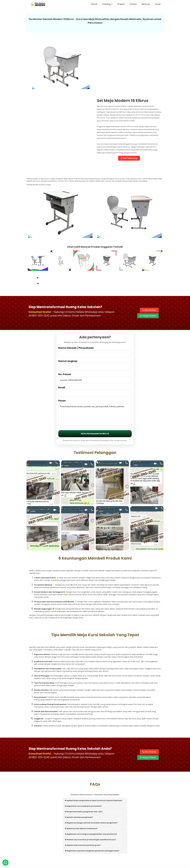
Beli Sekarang (129, 105)
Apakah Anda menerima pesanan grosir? (83, 792)
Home (94, 4)
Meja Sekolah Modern (98, 865)
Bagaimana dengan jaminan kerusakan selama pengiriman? (91, 770)
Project (121, 4)
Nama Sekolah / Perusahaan (95, 298)
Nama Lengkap (95, 312)
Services (146, 4)
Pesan (95, 360)
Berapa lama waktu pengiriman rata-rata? (84, 758)
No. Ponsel (95, 325)
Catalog (106, 4)
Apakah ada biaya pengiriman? (79, 764)
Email (95, 338)
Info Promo (149, 257)
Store (158, 4)
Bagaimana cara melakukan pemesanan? (83, 753)
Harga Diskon (148, 262)
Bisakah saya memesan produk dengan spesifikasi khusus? (90, 786)
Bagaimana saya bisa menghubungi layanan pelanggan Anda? (92, 797)
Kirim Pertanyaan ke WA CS (95, 380)
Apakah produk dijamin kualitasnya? (81, 775)
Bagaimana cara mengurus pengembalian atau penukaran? (91, 781)
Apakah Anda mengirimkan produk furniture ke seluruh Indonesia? (94, 747)
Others (133, 4)
